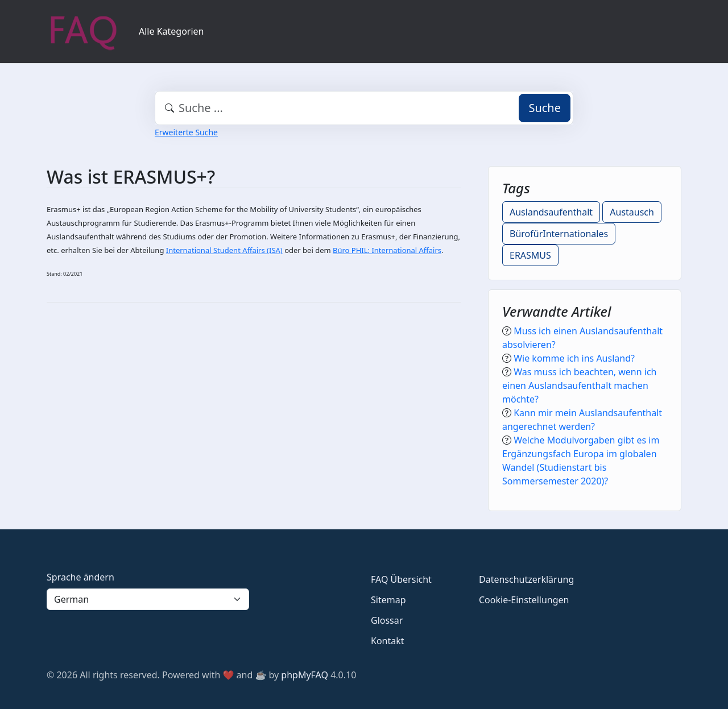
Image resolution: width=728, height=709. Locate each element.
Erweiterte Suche (186, 132)
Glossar (387, 620)
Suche (545, 108)
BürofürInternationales (559, 234)
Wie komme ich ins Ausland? (574, 358)
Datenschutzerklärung (526, 579)
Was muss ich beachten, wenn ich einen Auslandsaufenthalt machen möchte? (580, 385)
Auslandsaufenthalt (551, 212)
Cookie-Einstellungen (524, 600)
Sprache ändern (80, 577)
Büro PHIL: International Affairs (387, 250)
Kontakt (388, 641)
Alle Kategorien (171, 31)
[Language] (148, 599)
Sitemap (388, 600)
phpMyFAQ (305, 675)
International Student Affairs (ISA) (224, 250)
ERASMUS (530, 255)
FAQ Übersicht (401, 579)
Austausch (632, 212)
